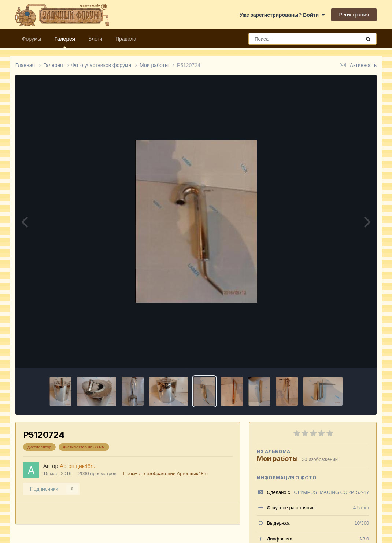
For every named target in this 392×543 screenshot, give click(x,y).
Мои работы (277, 459)
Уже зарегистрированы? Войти (282, 15)
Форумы (32, 39)
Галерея (65, 42)
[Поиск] (291, 39)
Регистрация (354, 15)
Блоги (95, 39)
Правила (126, 39)
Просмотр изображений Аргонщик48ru (165, 474)
